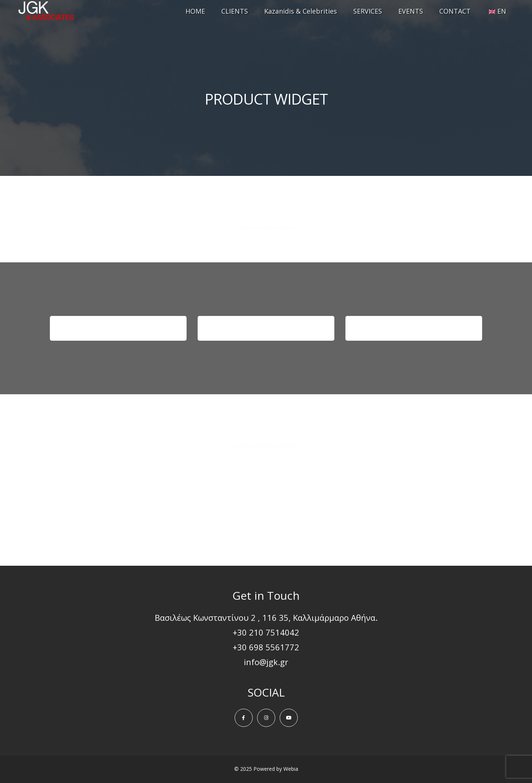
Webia (291, 769)
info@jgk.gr (266, 662)
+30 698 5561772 (266, 647)
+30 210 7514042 (266, 632)
